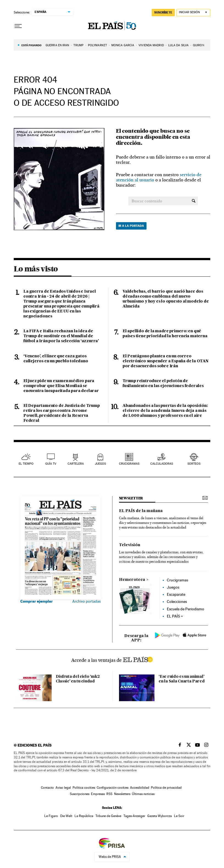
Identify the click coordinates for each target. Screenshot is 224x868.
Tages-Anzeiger (134, 816)
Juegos (173, 587)
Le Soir (179, 816)
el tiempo (26, 464)
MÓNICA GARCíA (123, 45)
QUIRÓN (199, 45)
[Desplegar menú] (18, 26)
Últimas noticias (143, 794)
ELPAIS (138, 659)
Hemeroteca (132, 580)
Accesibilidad (140, 788)
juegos (100, 464)
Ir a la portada (131, 226)
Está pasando (31, 45)
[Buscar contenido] (194, 201)
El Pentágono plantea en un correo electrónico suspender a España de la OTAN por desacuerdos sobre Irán (165, 361)
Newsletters (122, 794)
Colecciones (177, 602)
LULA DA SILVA (178, 45)
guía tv (51, 464)
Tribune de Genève (108, 816)
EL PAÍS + (175, 616)
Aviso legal (63, 788)
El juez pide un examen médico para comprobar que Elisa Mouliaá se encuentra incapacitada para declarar (61, 386)
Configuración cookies (113, 788)
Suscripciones (80, 794)
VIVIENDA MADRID (151, 45)
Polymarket (97, 45)
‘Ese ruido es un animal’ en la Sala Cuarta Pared (182, 679)
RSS (109, 794)
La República (84, 816)
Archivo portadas (86, 601)
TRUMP (78, 45)
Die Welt (66, 816)
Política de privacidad (166, 788)
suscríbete (163, 12)
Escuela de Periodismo (186, 609)
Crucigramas (129, 464)
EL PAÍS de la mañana (141, 511)
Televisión (130, 545)
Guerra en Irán (57, 45)
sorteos (194, 464)
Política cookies (84, 788)
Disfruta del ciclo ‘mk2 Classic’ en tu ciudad (78, 679)
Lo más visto (36, 269)
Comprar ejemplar (37, 601)
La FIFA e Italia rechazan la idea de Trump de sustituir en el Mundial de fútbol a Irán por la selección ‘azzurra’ (61, 336)
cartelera (76, 464)
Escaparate (176, 594)
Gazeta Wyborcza (160, 816)
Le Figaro (51, 816)
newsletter (131, 498)
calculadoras (162, 464)
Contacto (47, 788)
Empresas (98, 794)
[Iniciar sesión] (193, 13)
